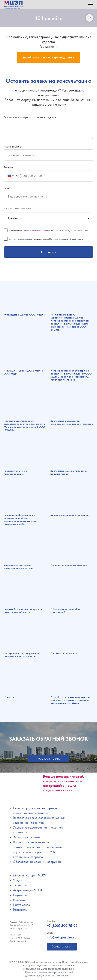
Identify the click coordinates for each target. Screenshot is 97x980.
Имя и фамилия (13, 147)
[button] (49, 758)
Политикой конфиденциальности (36, 230)
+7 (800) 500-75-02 (62, 926)
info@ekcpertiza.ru (62, 937)
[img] (23, 795)
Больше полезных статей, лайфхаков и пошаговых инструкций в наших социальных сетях (64, 783)
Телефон (8, 167)
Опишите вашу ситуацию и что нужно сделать (30, 117)
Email (7, 188)
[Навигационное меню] (91, 5)
